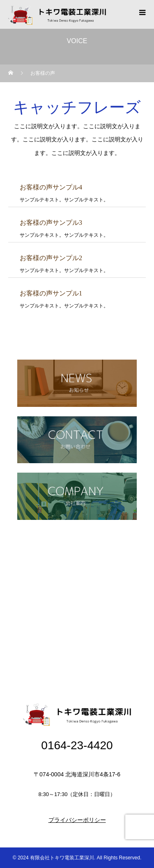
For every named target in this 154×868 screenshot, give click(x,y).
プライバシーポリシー (77, 820)
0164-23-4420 (77, 745)
